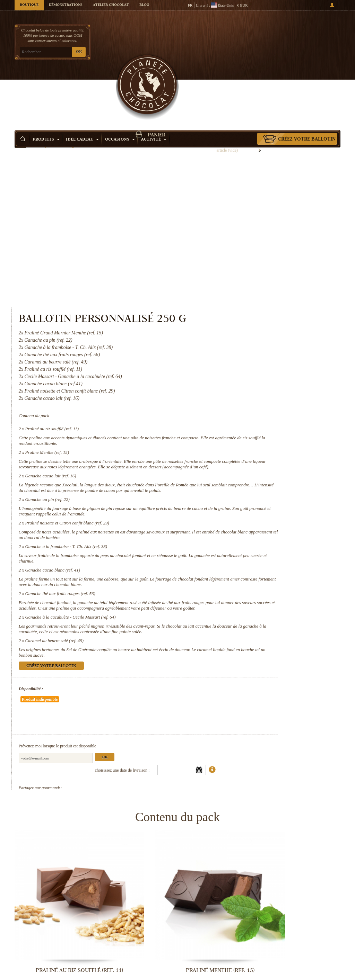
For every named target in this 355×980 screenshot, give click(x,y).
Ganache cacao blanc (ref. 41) (245, 420)
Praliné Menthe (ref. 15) (239, 264)
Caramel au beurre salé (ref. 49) (246, 513)
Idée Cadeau (82, 83)
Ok (296, 615)
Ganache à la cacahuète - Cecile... (53, 973)
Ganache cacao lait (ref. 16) (243, 298)
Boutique (29, 5)
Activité (154, 83)
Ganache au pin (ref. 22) (239, 333)
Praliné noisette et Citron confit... (53, 876)
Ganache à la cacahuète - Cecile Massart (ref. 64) (262, 484)
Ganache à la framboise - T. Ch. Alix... (136, 876)
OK (79, 52)
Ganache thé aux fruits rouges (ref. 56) (252, 449)
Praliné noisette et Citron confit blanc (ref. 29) (259, 362)
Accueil (20, 95)
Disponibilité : (223, 567)
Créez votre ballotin (307, 83)
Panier (302, 33)
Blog (144, 5)
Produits (46, 83)
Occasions (120, 83)
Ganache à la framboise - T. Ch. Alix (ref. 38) (258, 391)
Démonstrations (66, 5)
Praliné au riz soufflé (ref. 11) (244, 235)
